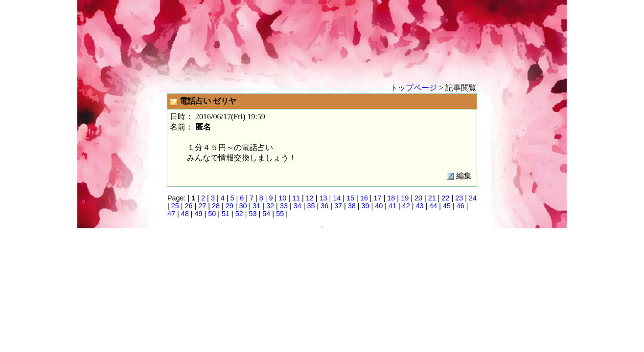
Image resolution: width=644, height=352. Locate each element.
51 (226, 214)
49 (199, 214)
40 (379, 206)
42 (406, 206)
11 (296, 198)
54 (266, 214)
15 (350, 198)
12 (310, 198)
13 (323, 198)
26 (189, 206)
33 (284, 206)
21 (432, 198)
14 (337, 198)
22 (445, 198)
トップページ (414, 88)
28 (216, 206)
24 (473, 198)
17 (378, 198)
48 (185, 214)
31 (256, 206)
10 (282, 198)
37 (338, 206)
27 (202, 206)
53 (253, 214)
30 (243, 206)
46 (460, 206)
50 (212, 214)
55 (280, 214)
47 (171, 214)
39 (365, 206)
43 (420, 206)
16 (364, 198)
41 (392, 206)
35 (311, 206)
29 (230, 206)
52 (239, 214)
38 (352, 206)
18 (391, 198)
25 (175, 206)
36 (324, 206)
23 (459, 198)
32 (270, 206)
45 (447, 206)
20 (418, 198)
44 (433, 206)
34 (298, 206)
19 (405, 198)
